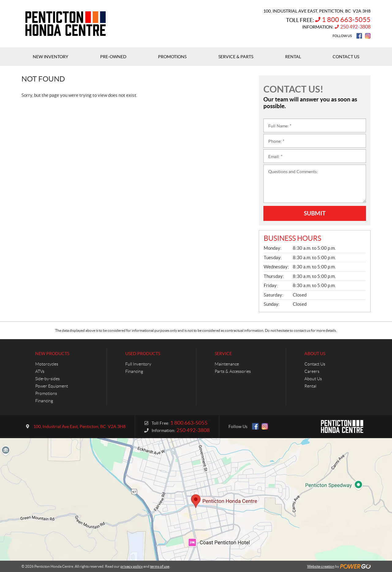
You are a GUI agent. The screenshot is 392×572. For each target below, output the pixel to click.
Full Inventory (138, 364)
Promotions (46, 393)
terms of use (160, 566)
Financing (44, 401)
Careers (312, 371)
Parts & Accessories (233, 371)
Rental (310, 386)
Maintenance (227, 364)
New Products (52, 354)
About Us (315, 354)
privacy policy (132, 566)
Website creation (321, 566)
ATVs (40, 371)
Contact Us (315, 364)
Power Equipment (52, 386)
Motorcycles (47, 364)
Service (223, 354)
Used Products (143, 354)
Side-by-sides (47, 379)
